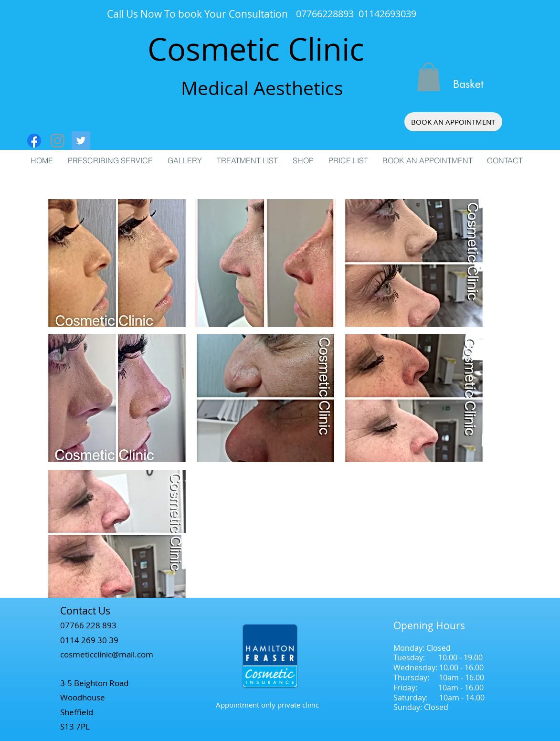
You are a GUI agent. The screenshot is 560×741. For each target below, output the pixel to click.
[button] (429, 77)
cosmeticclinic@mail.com (107, 654)
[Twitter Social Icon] (81, 141)
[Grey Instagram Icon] (58, 141)
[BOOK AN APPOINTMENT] (453, 122)
